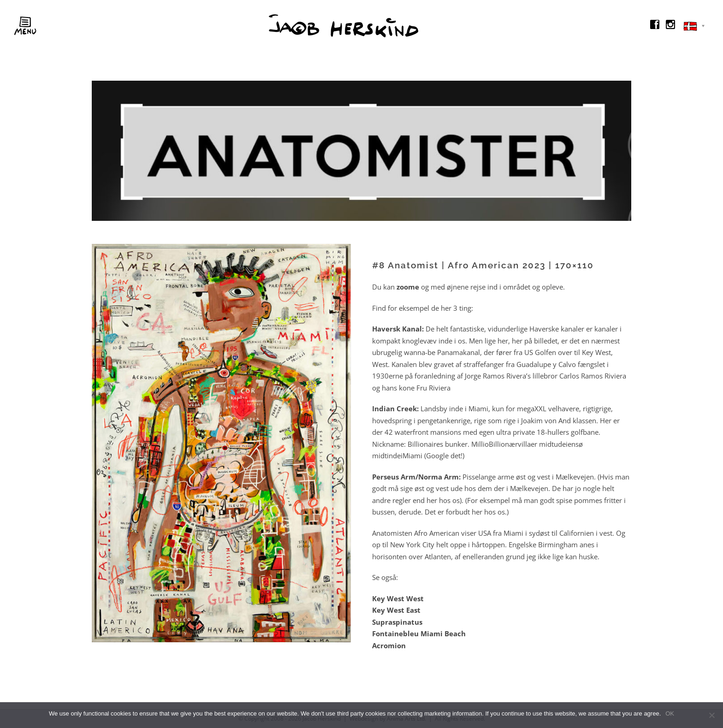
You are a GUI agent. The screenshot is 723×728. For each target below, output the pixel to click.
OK (670, 713)
